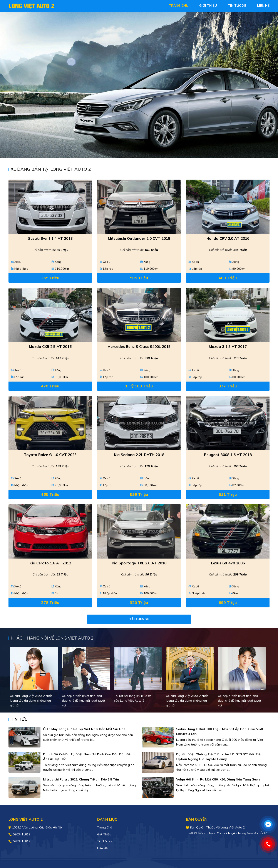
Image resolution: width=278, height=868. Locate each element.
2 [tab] (141, 152)
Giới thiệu (104, 834)
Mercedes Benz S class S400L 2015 (139, 346)
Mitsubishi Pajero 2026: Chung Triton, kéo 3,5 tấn (81, 779)
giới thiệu (208, 6)
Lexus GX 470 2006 (228, 563)
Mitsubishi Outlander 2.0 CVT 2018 (139, 238)
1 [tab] (137, 152)
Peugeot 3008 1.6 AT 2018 (228, 455)
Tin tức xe (105, 841)
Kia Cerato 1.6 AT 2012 (50, 563)
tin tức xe (237, 6)
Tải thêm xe (139, 619)
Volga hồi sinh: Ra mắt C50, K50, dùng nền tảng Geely (218, 779)
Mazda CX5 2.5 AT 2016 (50, 346)
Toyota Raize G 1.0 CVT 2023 (50, 455)
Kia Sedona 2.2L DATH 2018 (139, 455)
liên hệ (263, 6)
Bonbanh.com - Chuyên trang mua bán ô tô (235, 833)
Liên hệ (102, 848)
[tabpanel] (139, 85)
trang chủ (179, 6)
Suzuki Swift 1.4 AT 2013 (50, 238)
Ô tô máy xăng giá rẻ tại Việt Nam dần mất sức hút (84, 729)
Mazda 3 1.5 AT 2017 (228, 346)
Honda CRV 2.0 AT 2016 (228, 238)
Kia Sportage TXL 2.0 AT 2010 (139, 563)
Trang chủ (105, 827)
